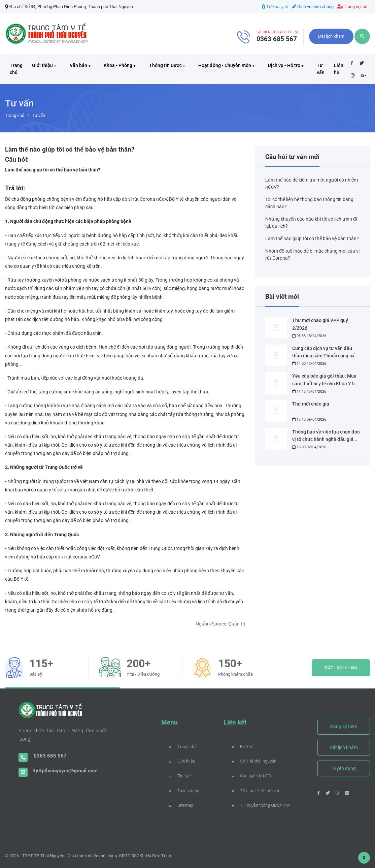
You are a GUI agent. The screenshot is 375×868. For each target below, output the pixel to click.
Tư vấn (321, 69)
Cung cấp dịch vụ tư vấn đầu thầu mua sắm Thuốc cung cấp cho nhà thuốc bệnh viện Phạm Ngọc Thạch (325, 353)
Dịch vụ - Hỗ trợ (286, 65)
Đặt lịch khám (331, 36)
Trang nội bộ (352, 7)
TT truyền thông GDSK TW (254, 805)
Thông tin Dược (167, 65)
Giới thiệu (44, 65)
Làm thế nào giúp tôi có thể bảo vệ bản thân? (312, 238)
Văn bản (80, 65)
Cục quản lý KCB (251, 776)
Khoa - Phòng (120, 65)
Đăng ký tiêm (344, 727)
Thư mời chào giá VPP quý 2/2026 (320, 324)
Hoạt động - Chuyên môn (226, 65)
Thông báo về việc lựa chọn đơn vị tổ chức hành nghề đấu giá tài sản (326, 436)
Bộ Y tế (243, 747)
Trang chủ (16, 69)
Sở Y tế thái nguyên (254, 761)
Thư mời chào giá (311, 404)
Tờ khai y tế (275, 7)
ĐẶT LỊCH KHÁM (341, 668)
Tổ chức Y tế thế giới (254, 791)
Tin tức (180, 776)
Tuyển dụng (184, 791)
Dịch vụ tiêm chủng (313, 7)
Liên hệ (339, 69)
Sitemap (181, 805)
